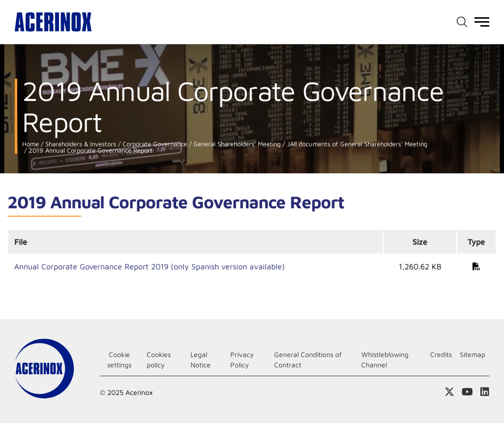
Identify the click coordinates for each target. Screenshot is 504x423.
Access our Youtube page (467, 392)
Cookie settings (119, 359)
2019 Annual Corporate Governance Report (90, 150)
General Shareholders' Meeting (236, 144)
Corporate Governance (154, 144)
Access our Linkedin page (485, 392)
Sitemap (472, 354)
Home (31, 144)
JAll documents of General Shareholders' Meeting (356, 144)
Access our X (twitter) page (449, 392)
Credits (441, 354)
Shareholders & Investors (80, 144)
